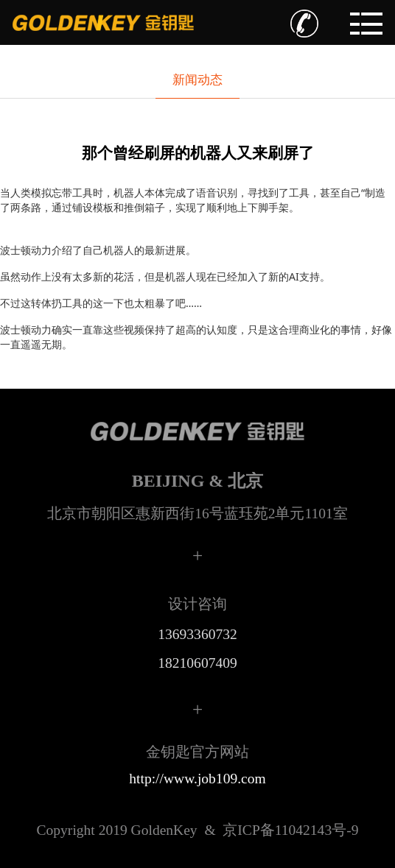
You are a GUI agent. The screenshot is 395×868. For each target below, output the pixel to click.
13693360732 (197, 634)
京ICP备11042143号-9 (198, 830)
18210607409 (197, 663)
